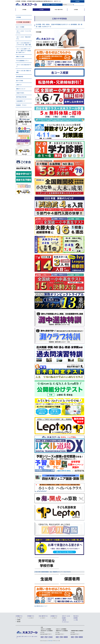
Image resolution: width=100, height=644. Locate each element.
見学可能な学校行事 (21, 97)
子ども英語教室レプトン (22, 61)
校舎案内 (64, 618)
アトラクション (65, 622)
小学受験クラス (19, 616)
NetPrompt (50, 641)
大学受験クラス (54, 616)
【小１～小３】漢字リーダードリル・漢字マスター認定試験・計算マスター (24, 51)
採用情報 (77, 1)
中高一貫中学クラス (43, 616)
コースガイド (19, 618)
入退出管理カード (21, 101)
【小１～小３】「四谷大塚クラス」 (24, 38)
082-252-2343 (47, 637)
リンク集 (76, 620)
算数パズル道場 (20, 57)
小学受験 (24, 10)
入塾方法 (64, 620)
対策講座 (19, 620)
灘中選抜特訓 (20, 77)
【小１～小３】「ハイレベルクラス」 (24, 32)
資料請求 (47, 5)
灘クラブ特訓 (20, 81)
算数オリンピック (21, 89)
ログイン (56, 5)
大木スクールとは (66, 616)
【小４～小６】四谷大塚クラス (24, 66)
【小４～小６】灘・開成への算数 (24, 72)
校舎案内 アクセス (21, 105)
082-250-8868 (62, 637)
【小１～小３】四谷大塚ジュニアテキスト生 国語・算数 (24, 44)
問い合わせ (76, 616)
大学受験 (76, 10)
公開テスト (19, 85)
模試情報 (19, 622)
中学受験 (41, 10)
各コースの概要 (20, 27)
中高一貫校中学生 (59, 10)
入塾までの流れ (20, 93)
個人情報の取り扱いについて (41, 606)
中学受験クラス (31, 616)
